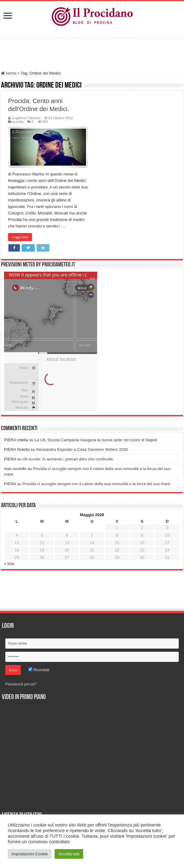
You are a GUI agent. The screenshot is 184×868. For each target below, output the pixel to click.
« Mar (9, 564)
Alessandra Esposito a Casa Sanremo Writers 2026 (82, 449)
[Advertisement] (92, 55)
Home (9, 73)
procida (18, 122)
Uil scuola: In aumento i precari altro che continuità (67, 459)
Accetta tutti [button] (69, 854)
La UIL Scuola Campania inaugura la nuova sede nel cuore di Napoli (96, 440)
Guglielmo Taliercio (26, 118)
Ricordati (39, 670)
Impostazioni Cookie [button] (30, 854)
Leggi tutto (20, 237)
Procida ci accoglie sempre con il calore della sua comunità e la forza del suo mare (96, 484)
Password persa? (21, 684)
